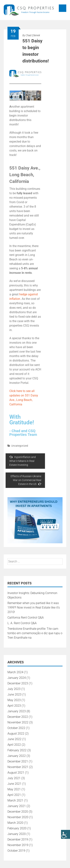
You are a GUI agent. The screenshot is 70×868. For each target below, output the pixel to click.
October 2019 (16, 851)
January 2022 (17, 756)
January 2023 (17, 711)
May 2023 (14, 700)
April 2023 (14, 706)
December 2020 (18, 812)
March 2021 (15, 800)
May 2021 (14, 789)
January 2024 (17, 678)
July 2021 (14, 778)
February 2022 (17, 750)
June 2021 (14, 784)
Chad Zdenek (33, 35)
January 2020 (17, 834)
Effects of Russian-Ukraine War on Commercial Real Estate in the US (26, 480)
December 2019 (18, 839)
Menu (63, 8)
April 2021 (14, 795)
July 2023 (14, 689)
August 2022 (16, 734)
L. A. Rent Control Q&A (22, 623)
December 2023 (18, 683)
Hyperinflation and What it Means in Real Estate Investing (22, 461)
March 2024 (15, 672)
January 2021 (17, 806)
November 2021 (18, 767)
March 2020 (15, 823)
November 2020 (18, 817)
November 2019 (18, 845)
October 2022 (16, 728)
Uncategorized (20, 446)
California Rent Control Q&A (26, 618)
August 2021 (16, 773)
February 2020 (17, 828)
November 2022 (18, 722)
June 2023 (14, 694)
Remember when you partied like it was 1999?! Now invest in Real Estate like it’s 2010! (34, 608)
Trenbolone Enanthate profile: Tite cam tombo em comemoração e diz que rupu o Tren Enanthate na (35, 633)
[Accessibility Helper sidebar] (66, 834)
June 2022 (14, 739)
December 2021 (18, 761)
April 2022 (14, 745)
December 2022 (18, 717)
